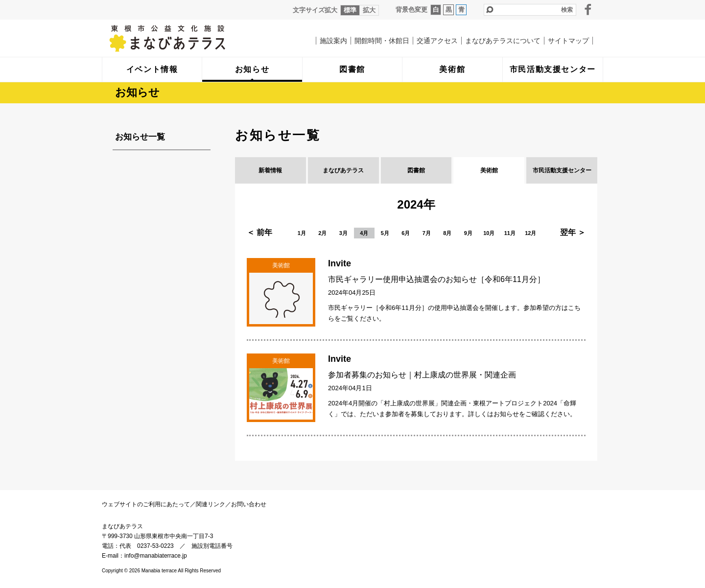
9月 (468, 233)
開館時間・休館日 (382, 41)
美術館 (489, 170)
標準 (350, 10)
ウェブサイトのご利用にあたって (146, 504)
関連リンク (211, 504)
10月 (489, 233)
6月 (406, 233)
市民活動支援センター (562, 170)
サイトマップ (568, 41)
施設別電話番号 (212, 546)
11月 (510, 233)
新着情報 (270, 170)
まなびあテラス (188, 38)
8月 (447, 233)
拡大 (369, 10)
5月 (385, 233)
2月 (322, 233)
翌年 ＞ (573, 232)
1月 (302, 233)
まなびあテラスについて (503, 41)
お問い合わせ (249, 504)
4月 (364, 233)
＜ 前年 (259, 232)
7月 (427, 233)
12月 (530, 233)
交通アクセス (437, 41)
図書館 (416, 170)
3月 (343, 233)
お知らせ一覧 (140, 137)
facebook (588, 9)
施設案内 (333, 41)
